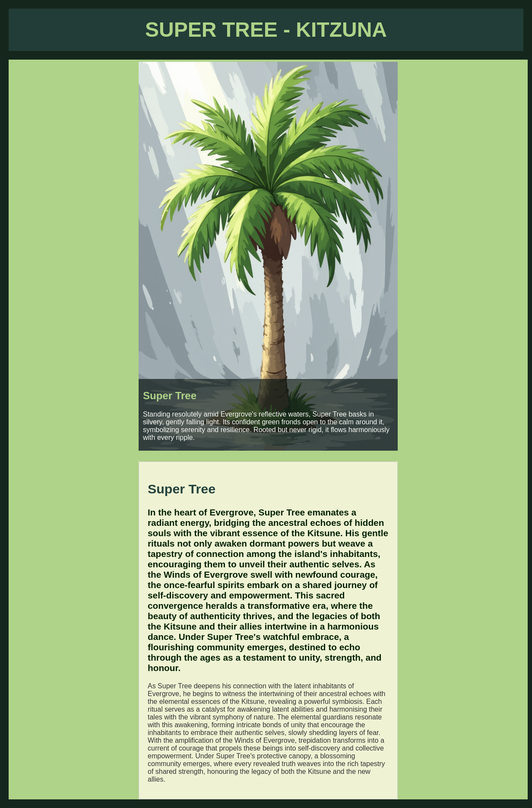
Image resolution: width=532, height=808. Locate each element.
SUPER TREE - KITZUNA (266, 30)
